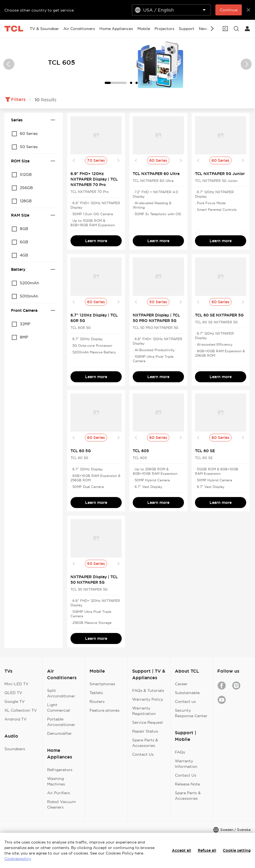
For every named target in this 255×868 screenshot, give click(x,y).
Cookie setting (237, 850)
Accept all (181, 850)
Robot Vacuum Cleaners (61, 804)
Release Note (187, 784)
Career (181, 684)
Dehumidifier (59, 733)
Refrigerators (60, 770)
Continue (229, 10)
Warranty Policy (148, 699)
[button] (9, 64)
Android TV (16, 719)
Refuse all (207, 850)
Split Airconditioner (61, 693)
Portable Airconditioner (61, 722)
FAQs (180, 752)
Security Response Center (191, 713)
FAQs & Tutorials (148, 690)
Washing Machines (56, 781)
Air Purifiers (59, 793)
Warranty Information (186, 764)
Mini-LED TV (17, 684)
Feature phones (105, 710)
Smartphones (102, 684)
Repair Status (145, 731)
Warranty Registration (144, 711)
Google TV (15, 702)
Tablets (96, 693)
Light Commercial (59, 708)
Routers (97, 702)
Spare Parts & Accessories (145, 743)
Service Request (148, 722)
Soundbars (15, 749)
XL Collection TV (21, 710)
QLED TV (13, 693)
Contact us (185, 702)
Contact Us (143, 754)
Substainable (187, 693)
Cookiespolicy (18, 859)
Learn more (96, 241)
